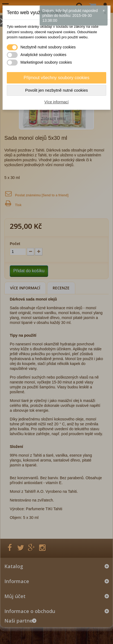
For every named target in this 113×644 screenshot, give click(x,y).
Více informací (56, 102)
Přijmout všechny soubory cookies (56, 78)
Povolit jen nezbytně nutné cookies (57, 90)
